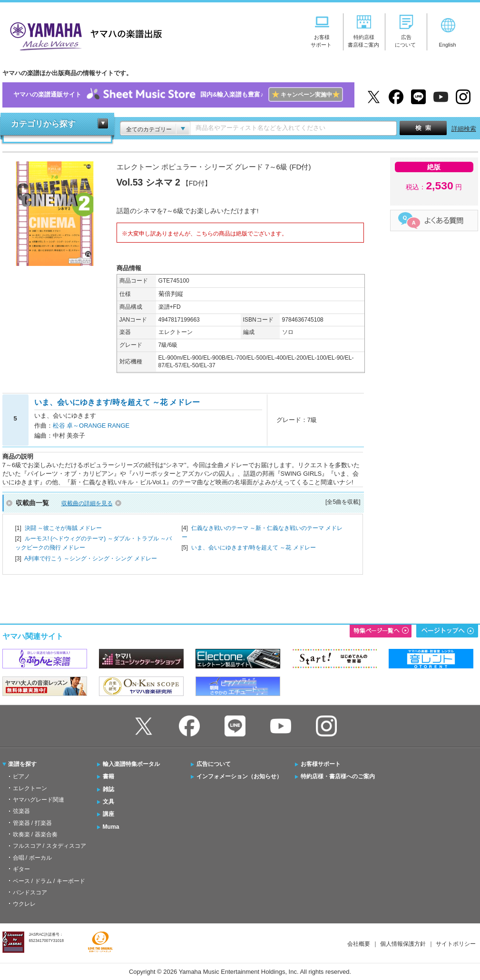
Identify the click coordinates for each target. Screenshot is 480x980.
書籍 (108, 776)
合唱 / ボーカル (32, 858)
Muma (111, 827)
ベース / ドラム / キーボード (49, 881)
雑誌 (108, 789)
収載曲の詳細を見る (87, 503)
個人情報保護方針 (403, 944)
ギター (21, 869)
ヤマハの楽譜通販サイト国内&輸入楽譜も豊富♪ (178, 95)
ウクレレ (24, 904)
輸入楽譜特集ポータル (131, 764)
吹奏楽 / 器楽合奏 (35, 834)
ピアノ (21, 776)
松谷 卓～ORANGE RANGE (91, 426)
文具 (108, 802)
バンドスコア (30, 892)
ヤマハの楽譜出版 (83, 35)
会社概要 (359, 944)
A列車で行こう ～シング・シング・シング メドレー (91, 559)
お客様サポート (321, 764)
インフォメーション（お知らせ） (239, 776)
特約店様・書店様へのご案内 (338, 776)
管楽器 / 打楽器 (32, 823)
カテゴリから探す (43, 124)
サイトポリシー (456, 944)
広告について (214, 764)
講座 (108, 814)
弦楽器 (21, 811)
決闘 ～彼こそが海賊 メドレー (64, 528)
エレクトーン (30, 788)
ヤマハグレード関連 (39, 800)
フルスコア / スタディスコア (49, 846)
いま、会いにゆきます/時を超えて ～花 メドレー (254, 548)
